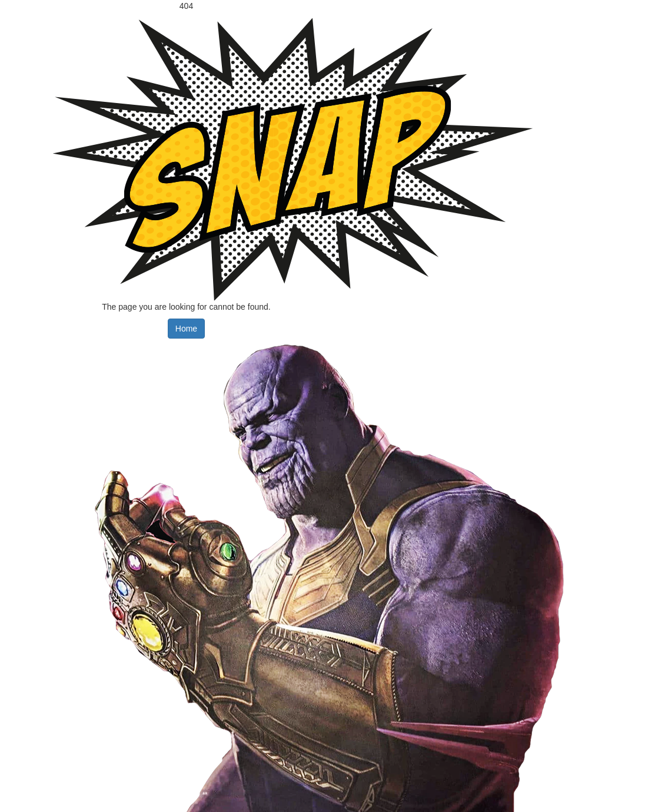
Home (186, 329)
